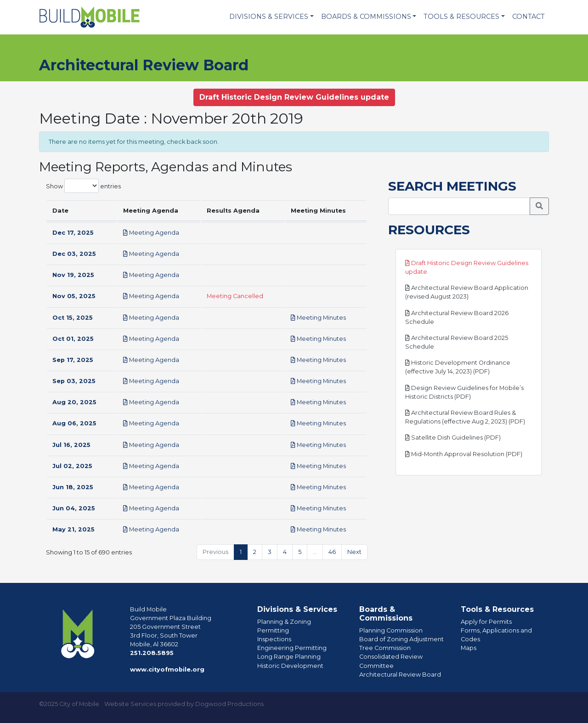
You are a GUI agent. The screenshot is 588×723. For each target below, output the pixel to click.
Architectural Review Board (400, 675)
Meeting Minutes (318, 318)
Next (354, 552)
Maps (469, 648)
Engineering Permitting (292, 648)
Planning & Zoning (284, 622)
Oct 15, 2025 (73, 318)
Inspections (274, 639)
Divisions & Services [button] (269, 17)
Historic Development (290, 666)
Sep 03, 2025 (74, 381)
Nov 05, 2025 (74, 296)
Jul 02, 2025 (72, 466)
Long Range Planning (289, 657)
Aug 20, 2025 (74, 402)
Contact (529, 17)
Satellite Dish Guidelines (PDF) (453, 438)
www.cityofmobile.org (167, 669)
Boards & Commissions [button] (366, 17)
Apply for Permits (486, 622)
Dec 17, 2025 (73, 233)
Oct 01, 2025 (73, 339)
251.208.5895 (152, 653)
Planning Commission (391, 630)
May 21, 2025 (73, 529)
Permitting (273, 630)
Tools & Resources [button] (461, 17)
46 (332, 552)
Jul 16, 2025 (71, 445)
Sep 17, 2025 (73, 360)
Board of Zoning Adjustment (401, 639)
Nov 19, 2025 (73, 275)
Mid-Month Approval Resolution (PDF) (464, 454)
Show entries (83, 186)
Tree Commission (385, 648)
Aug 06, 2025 (74, 423)
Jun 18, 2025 (73, 487)
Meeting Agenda (151, 233)
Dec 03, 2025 (74, 254)
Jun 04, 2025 (74, 508)
